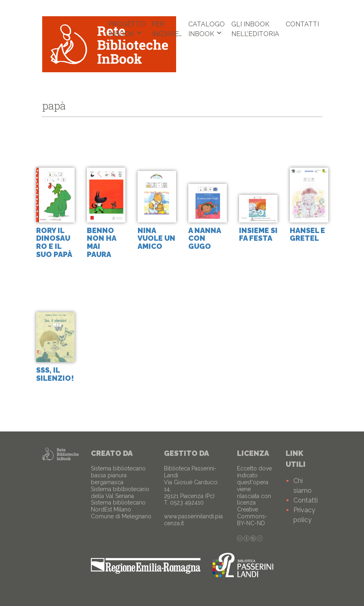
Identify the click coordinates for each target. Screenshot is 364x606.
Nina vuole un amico (156, 238)
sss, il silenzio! (55, 374)
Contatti (302, 24)
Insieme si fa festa (258, 234)
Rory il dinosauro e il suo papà (54, 242)
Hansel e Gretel (307, 234)
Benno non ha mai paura (101, 242)
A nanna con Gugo (205, 238)
